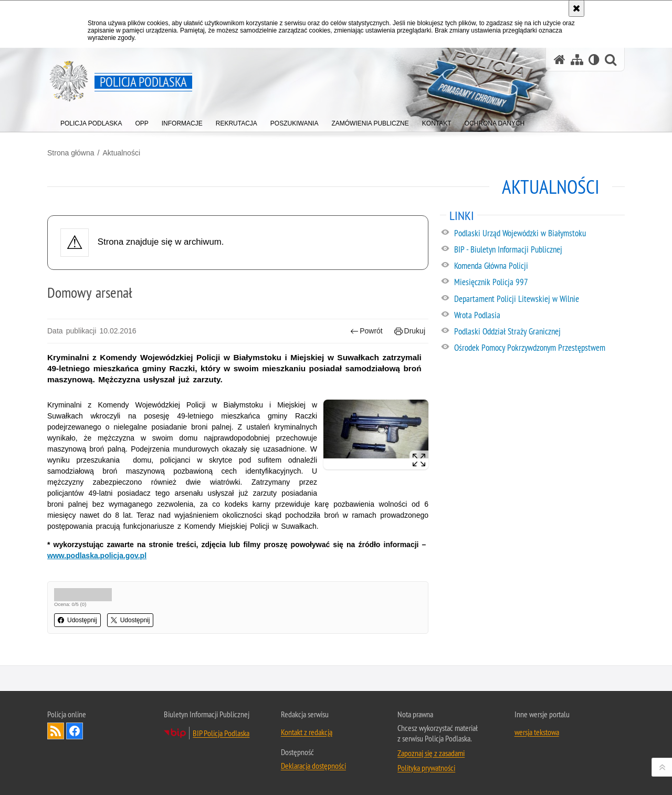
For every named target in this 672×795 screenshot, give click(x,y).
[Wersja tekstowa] (594, 60)
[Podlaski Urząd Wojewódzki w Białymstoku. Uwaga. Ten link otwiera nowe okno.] (539, 234)
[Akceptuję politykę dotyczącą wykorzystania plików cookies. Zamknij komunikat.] (576, 8)
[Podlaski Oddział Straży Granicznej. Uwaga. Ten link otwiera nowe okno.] (539, 332)
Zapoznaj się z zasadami (431, 753)
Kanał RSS (56, 731)
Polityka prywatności (426, 768)
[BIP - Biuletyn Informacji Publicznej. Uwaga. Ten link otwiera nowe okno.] (539, 250)
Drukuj (410, 331)
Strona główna (71, 153)
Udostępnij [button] (77, 620)
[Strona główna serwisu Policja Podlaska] (560, 60)
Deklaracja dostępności (313, 766)
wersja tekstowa (537, 732)
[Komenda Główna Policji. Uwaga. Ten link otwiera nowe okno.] (539, 266)
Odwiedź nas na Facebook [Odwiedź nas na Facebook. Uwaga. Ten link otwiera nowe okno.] (75, 731)
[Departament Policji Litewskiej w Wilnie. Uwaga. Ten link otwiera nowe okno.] (539, 299)
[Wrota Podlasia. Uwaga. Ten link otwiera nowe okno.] (539, 316)
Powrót (366, 331)
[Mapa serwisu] (577, 60)
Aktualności (121, 153)
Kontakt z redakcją (307, 732)
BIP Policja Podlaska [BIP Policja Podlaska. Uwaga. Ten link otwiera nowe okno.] (221, 733)
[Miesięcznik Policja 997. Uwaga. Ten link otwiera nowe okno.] (539, 283)
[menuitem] (91, 121)
